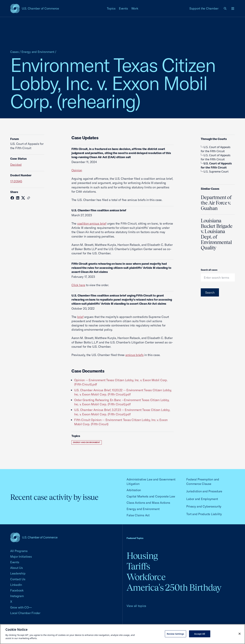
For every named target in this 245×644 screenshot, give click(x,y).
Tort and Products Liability (204, 514)
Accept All (200, 634)
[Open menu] (233, 9)
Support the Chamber (204, 8)
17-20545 (16, 181)
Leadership (18, 573)
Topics (111, 8)
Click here (78, 285)
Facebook (17, 590)
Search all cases (209, 270)
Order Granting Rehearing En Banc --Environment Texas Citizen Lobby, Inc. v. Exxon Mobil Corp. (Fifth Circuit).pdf (122, 402)
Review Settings (175, 634)
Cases (14, 52)
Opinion (77, 170)
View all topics (136, 606)
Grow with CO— (21, 607)
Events (123, 8)
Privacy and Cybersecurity (204, 506)
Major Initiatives (21, 557)
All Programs (19, 551)
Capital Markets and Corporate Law (151, 496)
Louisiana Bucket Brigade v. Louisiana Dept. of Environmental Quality (217, 234)
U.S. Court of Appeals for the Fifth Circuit (216, 149)
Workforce (146, 577)
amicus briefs (134, 355)
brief (80, 317)
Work (135, 8)
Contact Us (18, 579)
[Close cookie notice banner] (240, 634)
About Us (17, 568)
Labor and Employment (202, 499)
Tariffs (138, 566)
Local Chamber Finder (25, 613)
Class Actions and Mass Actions (148, 503)
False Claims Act (138, 515)
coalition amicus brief (92, 223)
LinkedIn (16, 585)
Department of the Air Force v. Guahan (216, 203)
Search (210, 293)
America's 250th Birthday (174, 587)
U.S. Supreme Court (215, 172)
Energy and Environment (38, 52)
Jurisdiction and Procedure (204, 491)
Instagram (17, 596)
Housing (142, 556)
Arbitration (134, 490)
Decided (16, 165)
